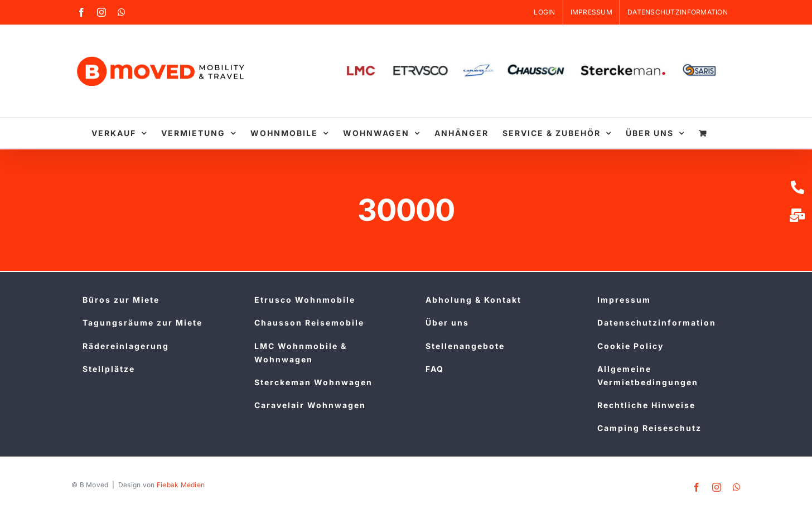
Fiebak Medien (181, 485)
